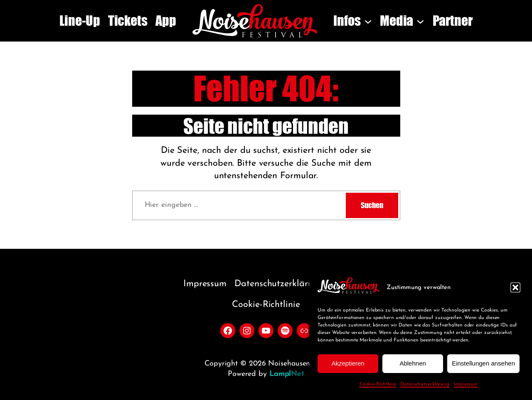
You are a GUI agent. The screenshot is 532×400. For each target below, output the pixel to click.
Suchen (372, 205)
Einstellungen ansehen (483, 363)
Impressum (465, 384)
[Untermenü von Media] (420, 21)
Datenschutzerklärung (425, 384)
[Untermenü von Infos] (368, 21)
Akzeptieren (348, 363)
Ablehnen (413, 363)
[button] (515, 287)
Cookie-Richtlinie (378, 384)
